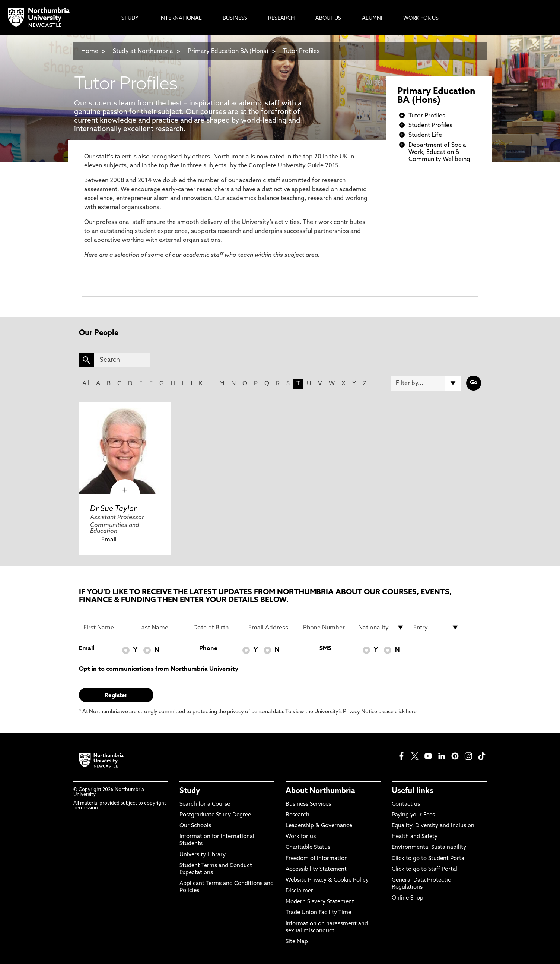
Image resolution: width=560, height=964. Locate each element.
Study (190, 791)
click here (406, 712)
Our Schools (195, 826)
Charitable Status (308, 848)
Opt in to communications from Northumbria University (159, 669)
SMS (325, 649)
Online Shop (408, 898)
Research (297, 815)
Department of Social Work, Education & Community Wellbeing (439, 152)
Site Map (297, 942)
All (86, 384)
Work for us (301, 837)
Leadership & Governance (319, 826)
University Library (203, 855)
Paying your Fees (413, 815)
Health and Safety (415, 837)
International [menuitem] (181, 18)
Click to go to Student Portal (429, 859)
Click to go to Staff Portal (424, 870)
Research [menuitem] (281, 18)
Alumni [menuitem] (372, 18)
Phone (208, 649)
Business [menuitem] (235, 18)
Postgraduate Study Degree (215, 815)
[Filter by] (426, 383)
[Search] (122, 360)
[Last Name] (161, 628)
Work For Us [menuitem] (421, 18)
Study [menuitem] (130, 18)
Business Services (308, 804)
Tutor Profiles (301, 51)
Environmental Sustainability (429, 848)
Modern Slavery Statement (320, 902)
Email (109, 540)
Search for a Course (205, 804)
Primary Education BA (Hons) (228, 51)
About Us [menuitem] (328, 18)
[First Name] (106, 628)
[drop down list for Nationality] (381, 628)
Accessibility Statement (316, 870)
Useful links (413, 791)
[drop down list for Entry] (436, 628)
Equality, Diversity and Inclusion (433, 826)
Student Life (425, 135)
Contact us (406, 804)
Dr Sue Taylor (113, 509)
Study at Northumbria (143, 51)
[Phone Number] (326, 628)
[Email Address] (271, 628)
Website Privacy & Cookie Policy (327, 880)
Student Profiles (430, 126)
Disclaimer (299, 891)
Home (90, 51)
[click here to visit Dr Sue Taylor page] (125, 448)
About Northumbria (320, 791)
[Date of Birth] (216, 628)
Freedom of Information (317, 859)
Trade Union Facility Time (318, 913)
